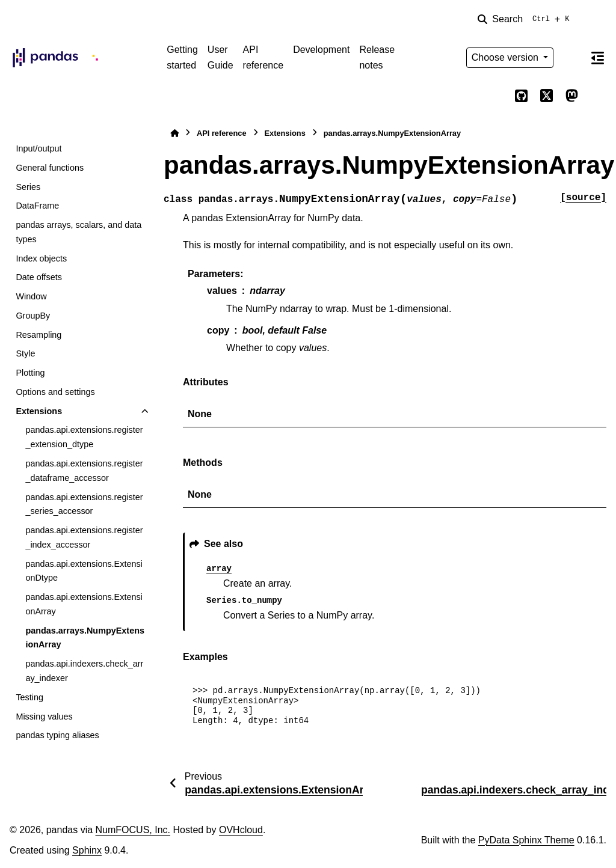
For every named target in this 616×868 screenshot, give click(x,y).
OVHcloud (241, 830)
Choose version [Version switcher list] (507, 57)
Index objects (41, 258)
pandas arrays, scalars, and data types (79, 232)
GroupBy (33, 316)
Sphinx (87, 850)
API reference (263, 57)
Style (25, 353)
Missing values (44, 717)
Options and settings (55, 392)
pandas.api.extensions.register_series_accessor (84, 504)
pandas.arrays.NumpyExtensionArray (85, 638)
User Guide (220, 57)
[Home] (174, 133)
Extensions (39, 411)
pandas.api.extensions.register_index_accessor (84, 537)
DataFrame (37, 206)
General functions (50, 168)
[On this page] (597, 58)
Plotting (30, 373)
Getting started (182, 57)
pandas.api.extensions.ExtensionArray (84, 604)
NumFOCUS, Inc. (133, 830)
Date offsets (39, 277)
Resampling (38, 335)
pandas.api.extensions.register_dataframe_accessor (84, 471)
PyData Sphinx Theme (526, 840)
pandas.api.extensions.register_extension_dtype (84, 437)
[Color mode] (571, 58)
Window (31, 296)
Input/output (38, 148)
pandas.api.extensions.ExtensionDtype (84, 571)
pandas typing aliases (57, 735)
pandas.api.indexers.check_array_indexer (84, 671)
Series (28, 187)
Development (321, 50)
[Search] (526, 19)
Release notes (377, 57)
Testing (29, 697)
